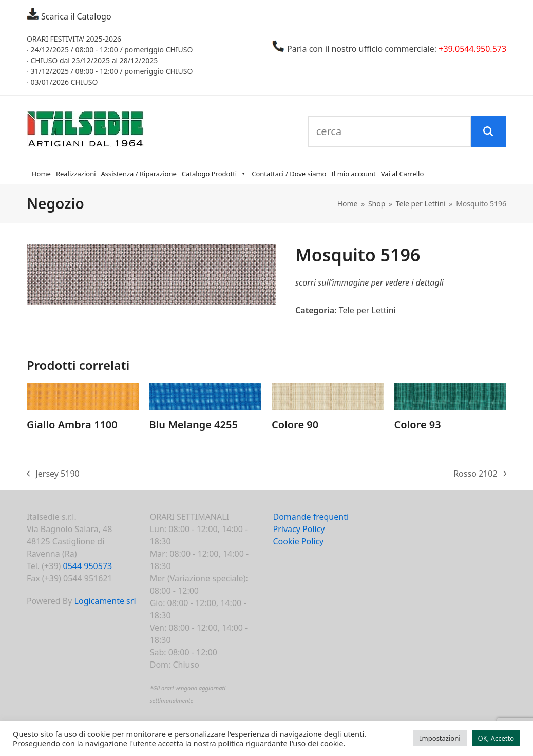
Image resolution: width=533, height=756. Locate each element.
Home (41, 174)
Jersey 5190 (53, 474)
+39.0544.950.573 (472, 49)
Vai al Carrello (403, 174)
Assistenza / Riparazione (139, 174)
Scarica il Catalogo (75, 16)
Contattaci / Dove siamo (289, 174)
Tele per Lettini (367, 310)
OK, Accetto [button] (496, 738)
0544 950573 (88, 566)
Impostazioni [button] (440, 738)
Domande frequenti (311, 517)
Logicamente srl (105, 601)
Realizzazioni (76, 174)
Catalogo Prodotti (214, 174)
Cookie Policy (299, 541)
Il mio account (353, 174)
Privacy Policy (299, 529)
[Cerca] (488, 131)
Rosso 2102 (480, 474)
